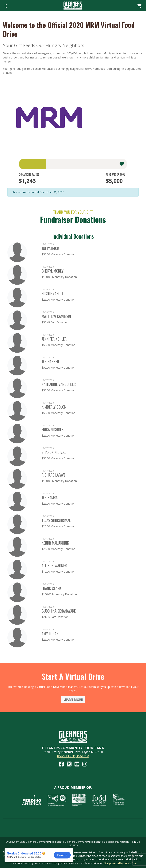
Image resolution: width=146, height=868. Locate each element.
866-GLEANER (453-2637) (73, 756)
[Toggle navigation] (6, 6)
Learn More (73, 700)
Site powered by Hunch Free (121, 863)
